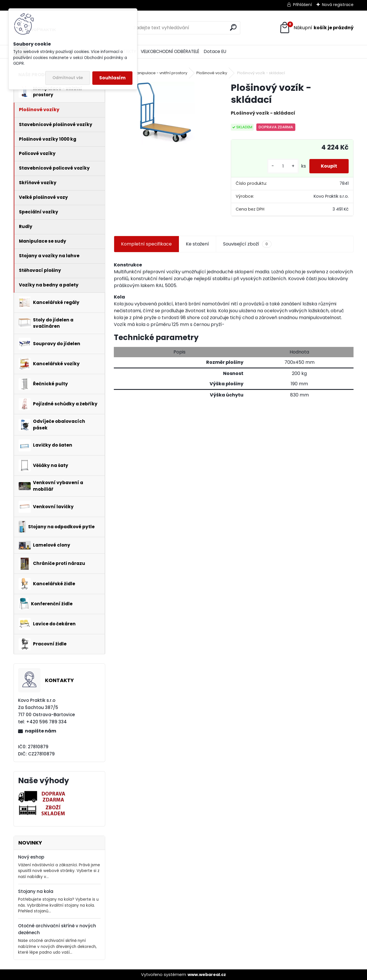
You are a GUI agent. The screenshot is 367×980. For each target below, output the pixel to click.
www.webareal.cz (207, 975)
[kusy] (283, 166)
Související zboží (247, 244)
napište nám (41, 731)
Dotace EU (215, 51)
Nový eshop (31, 857)
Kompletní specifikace (146, 244)
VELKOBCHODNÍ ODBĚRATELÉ (170, 51)
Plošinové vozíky (212, 73)
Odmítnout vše (68, 78)
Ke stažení (197, 244)
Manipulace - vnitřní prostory (160, 73)
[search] (233, 27)
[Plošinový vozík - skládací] (163, 113)
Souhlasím (112, 78)
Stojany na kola (36, 891)
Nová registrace (338, 5)
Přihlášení (302, 5)
